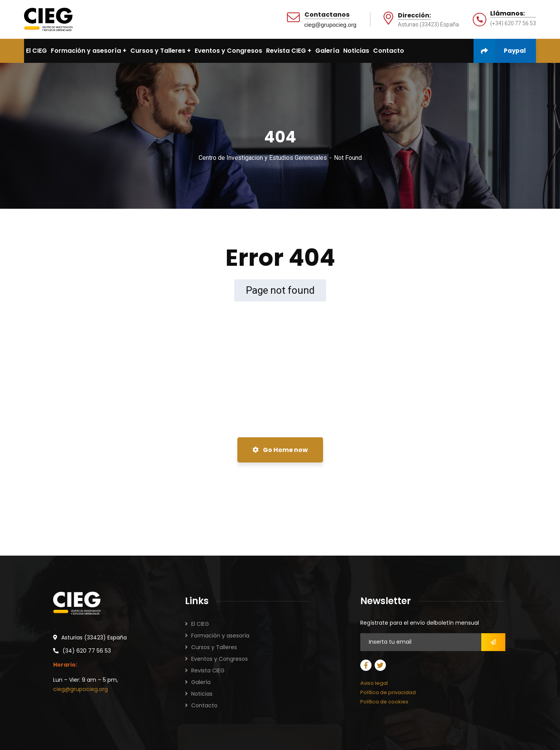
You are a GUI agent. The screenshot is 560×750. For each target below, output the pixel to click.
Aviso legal (374, 683)
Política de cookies (384, 702)
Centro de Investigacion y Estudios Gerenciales (263, 158)
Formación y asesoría (220, 636)
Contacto (204, 705)
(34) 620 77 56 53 (87, 651)
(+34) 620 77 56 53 (513, 23)
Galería (201, 682)
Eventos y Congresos (220, 659)
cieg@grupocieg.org (330, 25)
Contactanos (327, 15)
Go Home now (280, 450)
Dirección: (414, 16)
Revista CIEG (208, 670)
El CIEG (200, 624)
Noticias (202, 694)
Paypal (500, 51)
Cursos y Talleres (214, 647)
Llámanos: (507, 14)
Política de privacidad (388, 692)
